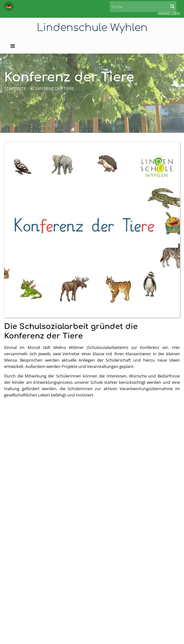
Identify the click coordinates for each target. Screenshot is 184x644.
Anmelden (169, 13)
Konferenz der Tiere (52, 88)
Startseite (15, 88)
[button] (9, 6)
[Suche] (143, 7)
